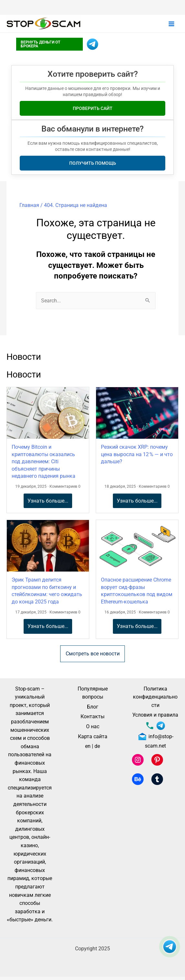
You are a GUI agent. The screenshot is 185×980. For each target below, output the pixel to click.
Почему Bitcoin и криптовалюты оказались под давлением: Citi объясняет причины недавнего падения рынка (44, 461)
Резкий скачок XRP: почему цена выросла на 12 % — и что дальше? (137, 454)
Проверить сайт (93, 108)
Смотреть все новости (93, 654)
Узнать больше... (48, 501)
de (97, 746)
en (88, 746)
